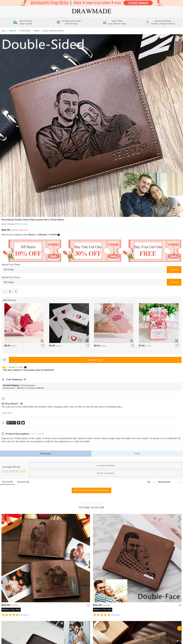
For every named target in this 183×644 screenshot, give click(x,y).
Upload (174, 270)
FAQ (137, 454)
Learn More (7, 413)
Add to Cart (95, 360)
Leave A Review (106, 466)
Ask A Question (106, 473)
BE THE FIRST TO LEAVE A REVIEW (92, 490)
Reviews (46, 454)
